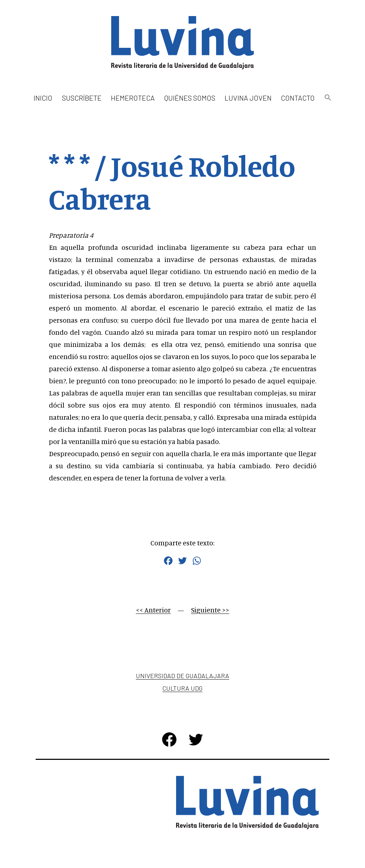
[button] (328, 98)
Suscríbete (82, 98)
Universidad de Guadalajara (182, 676)
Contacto (298, 98)
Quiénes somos (190, 98)
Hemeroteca (133, 98)
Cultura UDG (182, 688)
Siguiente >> (210, 610)
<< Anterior (153, 610)
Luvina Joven (248, 98)
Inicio (43, 98)
